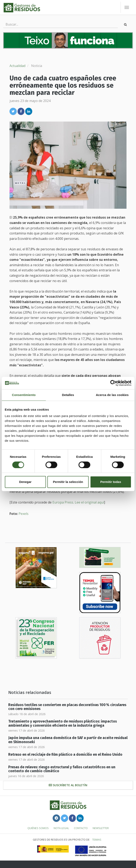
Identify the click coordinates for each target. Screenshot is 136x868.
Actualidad (17, 66)
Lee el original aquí (89, 502)
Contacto (81, 828)
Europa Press (63, 502)
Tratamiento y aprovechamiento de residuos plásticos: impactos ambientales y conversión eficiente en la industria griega (63, 723)
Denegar (25, 482)
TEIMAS (97, 840)
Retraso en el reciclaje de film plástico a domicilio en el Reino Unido (65, 755)
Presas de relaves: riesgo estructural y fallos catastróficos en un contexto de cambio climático (62, 769)
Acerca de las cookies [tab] (112, 395)
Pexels (24, 514)
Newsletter (101, 828)
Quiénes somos (38, 828)
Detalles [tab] (68, 395)
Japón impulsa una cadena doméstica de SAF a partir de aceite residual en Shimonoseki (68, 740)
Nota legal (61, 828)
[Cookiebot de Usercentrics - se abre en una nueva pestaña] (113, 383)
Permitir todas (111, 482)
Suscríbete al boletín (68, 785)
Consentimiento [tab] (24, 395)
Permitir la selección (68, 482)
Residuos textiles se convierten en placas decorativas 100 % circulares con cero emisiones (67, 707)
